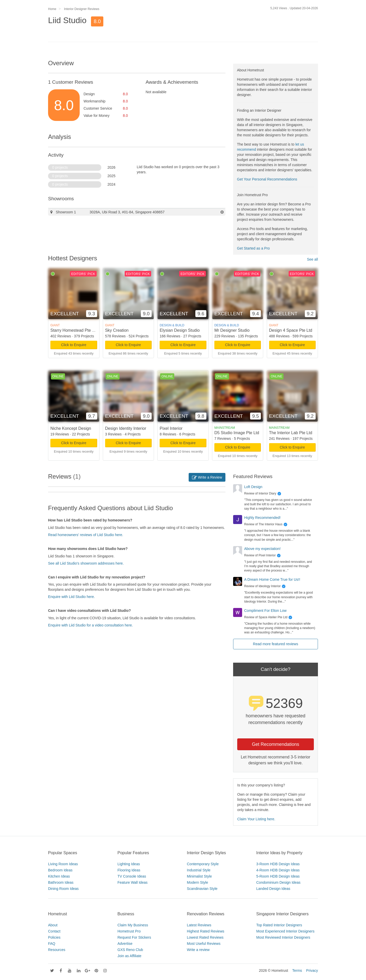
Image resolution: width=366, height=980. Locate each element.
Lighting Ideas (129, 864)
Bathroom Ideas (61, 882)
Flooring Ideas (129, 870)
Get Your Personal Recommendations (267, 179)
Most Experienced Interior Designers (285, 931)
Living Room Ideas (63, 864)
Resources (57, 950)
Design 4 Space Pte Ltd (291, 330)
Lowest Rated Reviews (205, 937)
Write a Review (207, 477)
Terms (297, 971)
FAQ (52, 944)
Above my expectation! (262, 549)
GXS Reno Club (130, 950)
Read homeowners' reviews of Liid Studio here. (86, 535)
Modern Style (197, 882)
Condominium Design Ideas (278, 882)
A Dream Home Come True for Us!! (272, 579)
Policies (54, 937)
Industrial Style (199, 870)
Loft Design (253, 487)
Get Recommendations (276, 744)
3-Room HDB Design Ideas (278, 864)
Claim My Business (133, 925)
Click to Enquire (74, 345)
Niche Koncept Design (71, 428)
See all (312, 259)
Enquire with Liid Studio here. (71, 597)
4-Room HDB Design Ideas (278, 870)
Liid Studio (67, 20)
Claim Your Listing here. (256, 819)
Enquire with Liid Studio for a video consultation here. (90, 625)
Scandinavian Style (202, 889)
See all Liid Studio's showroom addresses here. (86, 563)
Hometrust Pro (129, 931)
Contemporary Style (203, 864)
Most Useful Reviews (204, 944)
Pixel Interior (171, 428)
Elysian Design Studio (180, 330)
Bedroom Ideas (60, 870)
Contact (54, 931)
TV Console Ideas (132, 876)
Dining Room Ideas (63, 889)
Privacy (312, 971)
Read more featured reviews (276, 644)
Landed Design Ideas (273, 889)
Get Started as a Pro (253, 248)
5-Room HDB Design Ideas (278, 876)
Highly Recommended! (262, 518)
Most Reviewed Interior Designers (283, 937)
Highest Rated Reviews (206, 931)
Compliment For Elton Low (265, 611)
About (53, 925)
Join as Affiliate (129, 956)
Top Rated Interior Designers (279, 925)
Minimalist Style (199, 876)
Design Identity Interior (126, 428)
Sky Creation (117, 330)
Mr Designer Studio (232, 330)
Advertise (125, 944)
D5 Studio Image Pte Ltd (237, 433)
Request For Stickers (134, 937)
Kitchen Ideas (59, 876)
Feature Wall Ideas (132, 882)
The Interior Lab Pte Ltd (291, 433)
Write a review (198, 950)
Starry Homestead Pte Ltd (74, 330)
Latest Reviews (199, 925)
